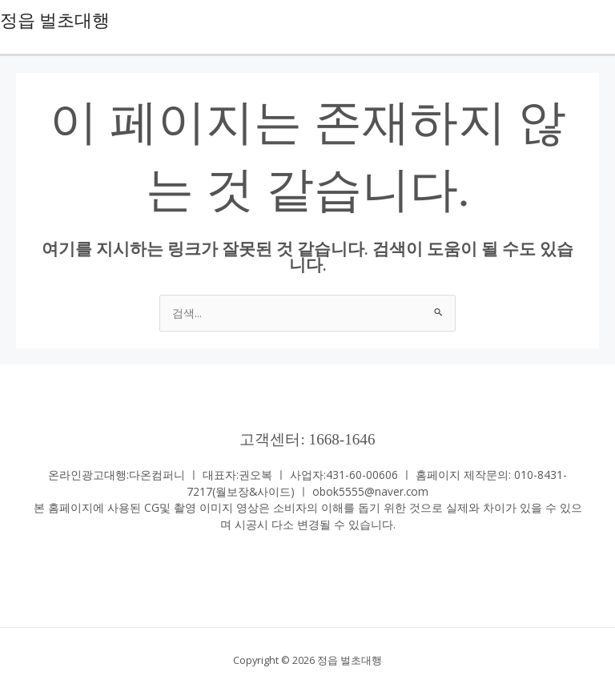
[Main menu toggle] (599, 20)
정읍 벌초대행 (55, 21)
